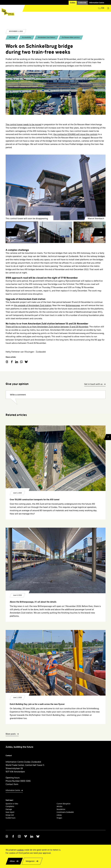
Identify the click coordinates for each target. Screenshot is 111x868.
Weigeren (30, 861)
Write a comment (18, 395)
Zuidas (73, 3)
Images (59, 818)
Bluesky (26, 362)
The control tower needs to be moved (23, 125)
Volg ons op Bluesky (38, 836)
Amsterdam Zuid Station (46, 37)
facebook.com (12, 362)
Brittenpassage (73, 305)
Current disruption (64, 804)
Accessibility (27, 37)
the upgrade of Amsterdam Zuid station (33, 305)
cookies (20, 850)
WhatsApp (21, 362)
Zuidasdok (82, 3)
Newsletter (61, 809)
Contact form (12, 784)
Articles (59, 806)
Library (59, 815)
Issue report (10, 812)
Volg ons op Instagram (19, 836)
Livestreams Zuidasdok (65, 812)
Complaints (10, 806)
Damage (9, 809)
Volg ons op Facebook (13, 836)
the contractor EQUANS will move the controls (75, 134)
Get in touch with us (93, 384)
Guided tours (10, 818)
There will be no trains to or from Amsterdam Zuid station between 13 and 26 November (47, 327)
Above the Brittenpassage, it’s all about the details (33, 602)
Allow (12, 861)
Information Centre (97, 3)
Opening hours (13, 778)
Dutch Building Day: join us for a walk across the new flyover (37, 704)
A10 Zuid (12, 37)
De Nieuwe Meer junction (71, 37)
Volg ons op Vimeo (26, 836)
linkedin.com (17, 362)
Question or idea (12, 804)
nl (99, 8)
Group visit (10, 815)
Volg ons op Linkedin (32, 836)
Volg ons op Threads (7, 836)
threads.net (7, 362)
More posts (11, 734)
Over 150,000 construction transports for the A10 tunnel (35, 500)
